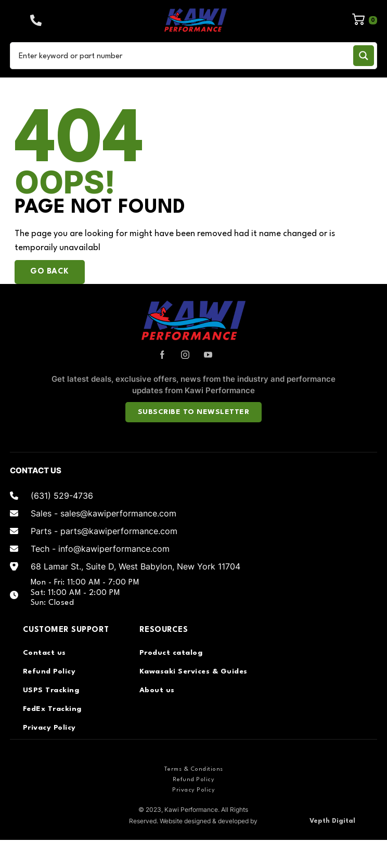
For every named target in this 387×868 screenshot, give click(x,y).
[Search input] (184, 56)
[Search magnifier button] (364, 56)
